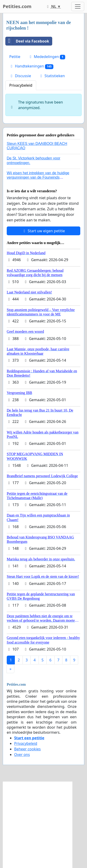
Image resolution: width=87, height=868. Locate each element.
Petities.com (17, 6)
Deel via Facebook (27, 41)
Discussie (20, 76)
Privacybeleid (21, 85)
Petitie (15, 57)
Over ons (22, 755)
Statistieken (52, 76)
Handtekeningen (31, 66)
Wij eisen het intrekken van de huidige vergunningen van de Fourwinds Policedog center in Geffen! (38, 177)
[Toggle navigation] (78, 6)
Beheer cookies (27, 749)
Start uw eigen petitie (43, 231)
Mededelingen (47, 57)
